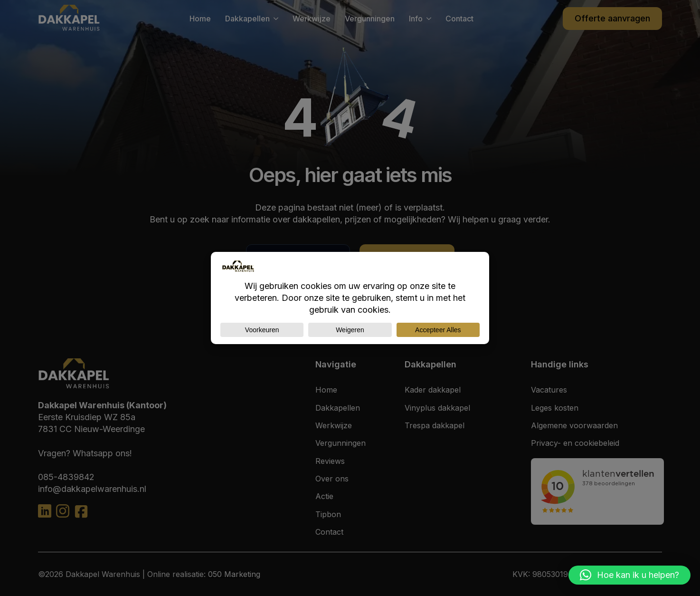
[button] (629, 575)
